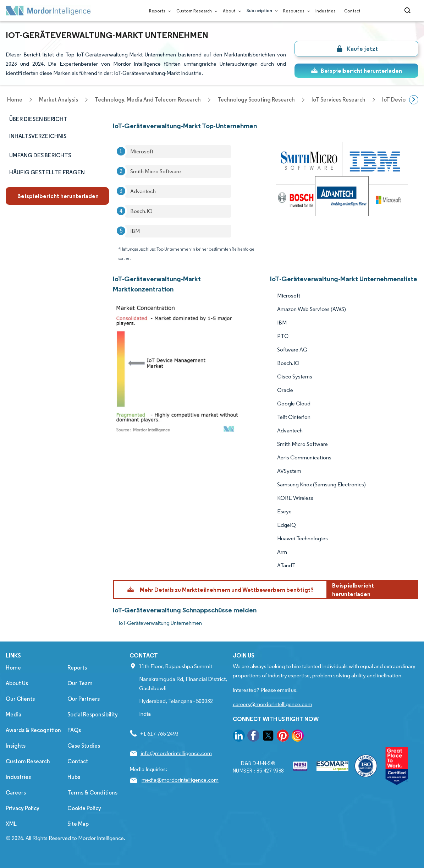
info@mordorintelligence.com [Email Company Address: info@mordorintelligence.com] (176, 753)
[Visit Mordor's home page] (48, 11)
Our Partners (84, 699)
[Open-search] (409, 11)
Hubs (74, 777)
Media (13, 714)
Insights (16, 746)
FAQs (74, 730)
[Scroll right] (414, 100)
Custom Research (195, 11)
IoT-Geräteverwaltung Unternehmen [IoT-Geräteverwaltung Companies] (160, 623)
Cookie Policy (84, 808)
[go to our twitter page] (268, 737)
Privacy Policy (23, 808)
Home (13, 668)
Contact (352, 11)
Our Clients (20, 699)
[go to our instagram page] (298, 737)
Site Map (78, 824)
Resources (295, 11)
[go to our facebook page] (253, 737)
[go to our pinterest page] (283, 737)
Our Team (80, 683)
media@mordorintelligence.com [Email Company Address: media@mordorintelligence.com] (180, 780)
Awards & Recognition (33, 730)
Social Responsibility (93, 714)
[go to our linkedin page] (239, 737)
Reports (158, 11)
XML (11, 824)
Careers (16, 793)
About (230, 11)
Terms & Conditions (92, 793)
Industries (326, 11)
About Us (17, 683)
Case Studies (84, 746)
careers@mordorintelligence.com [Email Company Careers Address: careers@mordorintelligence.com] (272, 704)
